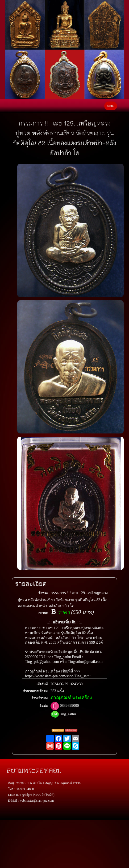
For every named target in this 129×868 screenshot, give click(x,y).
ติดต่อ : (44, 706)
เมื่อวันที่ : (43, 684)
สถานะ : (44, 613)
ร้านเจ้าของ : (41, 698)
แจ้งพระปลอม (71, 730)
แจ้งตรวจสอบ (58, 730)
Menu (111, 106)
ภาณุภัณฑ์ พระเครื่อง (71, 698)
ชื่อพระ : (44, 593)
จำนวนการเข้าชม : (36, 691)
